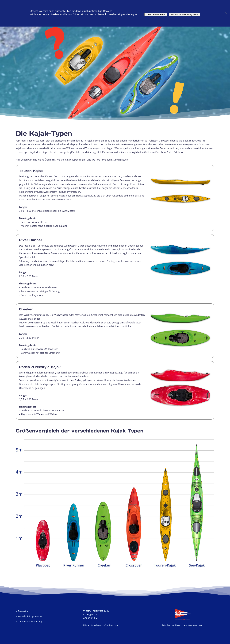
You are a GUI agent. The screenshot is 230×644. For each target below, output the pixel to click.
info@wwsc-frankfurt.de (105, 625)
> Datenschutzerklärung (29, 621)
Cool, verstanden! (156, 14)
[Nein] (226, 13)
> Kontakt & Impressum (29, 616)
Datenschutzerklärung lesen (184, 14)
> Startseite (22, 611)
